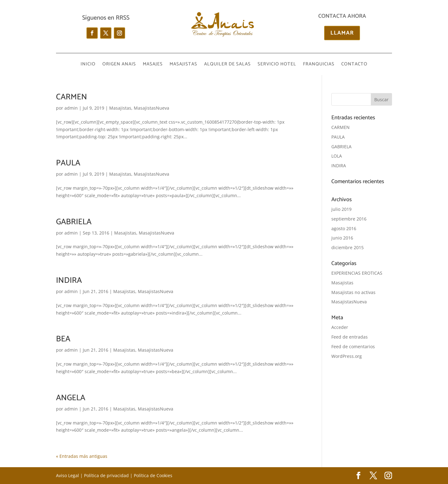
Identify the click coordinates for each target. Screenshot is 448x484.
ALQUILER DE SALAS (227, 65)
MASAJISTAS (183, 65)
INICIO (88, 65)
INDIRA (69, 280)
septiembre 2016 (349, 219)
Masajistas (120, 108)
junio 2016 (342, 238)
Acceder (340, 327)
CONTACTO (354, 65)
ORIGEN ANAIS (119, 65)
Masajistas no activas (353, 292)
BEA (63, 339)
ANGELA (71, 398)
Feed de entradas (350, 337)
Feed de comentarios (353, 346)
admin (71, 108)
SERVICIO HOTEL (277, 65)
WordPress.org (347, 356)
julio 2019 (341, 209)
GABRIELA (74, 222)
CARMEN (72, 97)
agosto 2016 (344, 228)
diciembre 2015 (348, 247)
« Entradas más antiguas (82, 456)
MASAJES (153, 65)
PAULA (68, 163)
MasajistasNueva (152, 108)
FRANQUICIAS (319, 65)
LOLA (337, 156)
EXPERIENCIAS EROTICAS (357, 273)
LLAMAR (342, 33)
